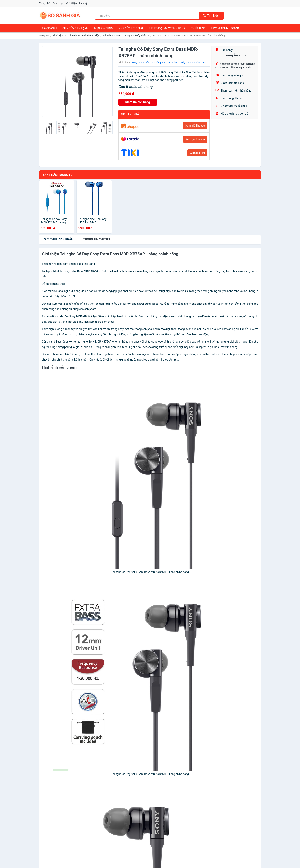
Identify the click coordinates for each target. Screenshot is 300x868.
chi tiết (97, 239)
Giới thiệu (71, 3)
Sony (134, 63)
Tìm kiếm (211, 16)
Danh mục (58, 3)
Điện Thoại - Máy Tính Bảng (167, 28)
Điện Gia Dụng (103, 28)
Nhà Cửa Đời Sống (131, 28)
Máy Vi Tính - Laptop (225, 28)
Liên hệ (83, 3)
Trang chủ (44, 3)
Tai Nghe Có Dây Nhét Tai (136, 36)
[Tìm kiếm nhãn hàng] (147, 16)
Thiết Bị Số (198, 28)
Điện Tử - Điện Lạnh (75, 28)
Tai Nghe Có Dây (111, 36)
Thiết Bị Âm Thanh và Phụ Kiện (83, 36)
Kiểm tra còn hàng (138, 102)
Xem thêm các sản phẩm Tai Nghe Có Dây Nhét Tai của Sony (172, 63)
